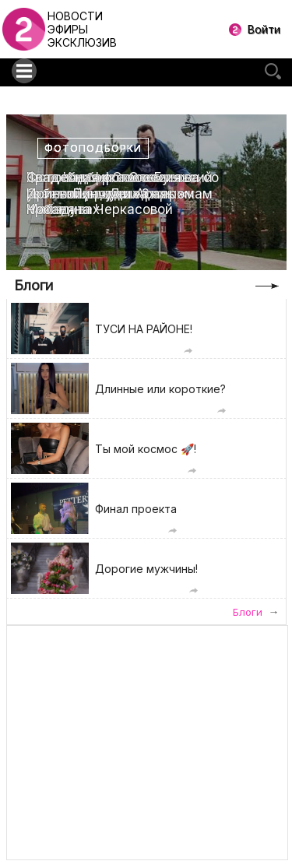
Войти (264, 29)
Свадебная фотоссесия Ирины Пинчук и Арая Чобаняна (104, 193)
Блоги (33, 285)
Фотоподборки (93, 148)
